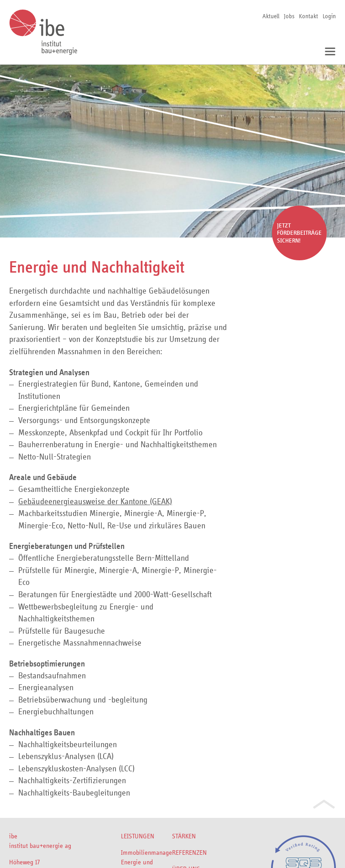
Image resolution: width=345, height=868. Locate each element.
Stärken (184, 836)
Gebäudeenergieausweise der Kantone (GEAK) (95, 501)
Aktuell (271, 16)
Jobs (289, 16)
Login (329, 16)
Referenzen (189, 852)
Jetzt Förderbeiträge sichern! (299, 233)
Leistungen (138, 836)
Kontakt (308, 16)
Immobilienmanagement (147, 852)
